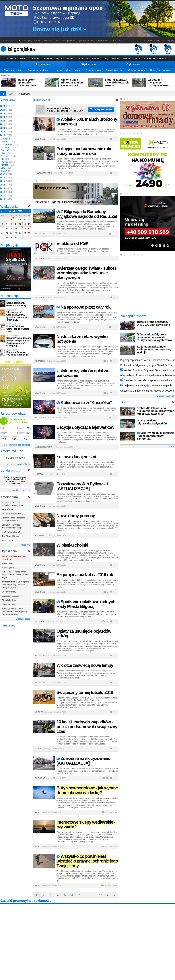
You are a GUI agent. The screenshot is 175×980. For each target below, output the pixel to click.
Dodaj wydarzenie (32, 41)
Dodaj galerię (69, 41)
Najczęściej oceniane (161, 70)
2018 (6, 135)
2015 (6, 181)
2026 (5, 106)
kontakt (168, 49)
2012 (6, 192)
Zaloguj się (168, 41)
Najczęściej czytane (14, 70)
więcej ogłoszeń (23, 619)
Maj (6, 159)
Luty (6, 168)
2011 (6, 196)
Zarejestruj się (152, 41)
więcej (171, 446)
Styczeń (8, 171)
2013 (6, 188)
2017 (6, 174)
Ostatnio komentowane (39, 70)
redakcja (139, 49)
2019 (6, 132)
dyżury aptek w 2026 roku (19, 464)
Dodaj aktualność (51, 41)
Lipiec (7, 153)
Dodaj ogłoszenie (100, 41)
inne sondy (25, 490)
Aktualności (43, 64)
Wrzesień (8, 147)
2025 (6, 110)
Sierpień (8, 150)
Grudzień (8, 139)
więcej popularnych (166, 396)
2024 (6, 113)
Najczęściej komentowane (68, 70)
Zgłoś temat (83, 41)
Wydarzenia (89, 64)
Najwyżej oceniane (115, 70)
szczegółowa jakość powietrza (17, 445)
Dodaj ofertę (116, 41)
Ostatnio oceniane (137, 70)
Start (11, 94)
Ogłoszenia (133, 64)
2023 (6, 117)
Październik (9, 145)
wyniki (15, 490)
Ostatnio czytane (94, 70)
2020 (6, 128)
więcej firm (26, 545)
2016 (6, 177)
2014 (6, 185)
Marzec (7, 165)
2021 (6, 124)
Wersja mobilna (7, 41)
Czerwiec (8, 156)
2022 (6, 121)
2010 (6, 199)
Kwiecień (8, 162)
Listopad (8, 142)
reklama (153, 49)
